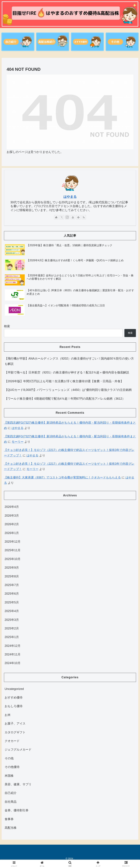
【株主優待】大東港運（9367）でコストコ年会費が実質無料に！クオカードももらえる (62, 477)
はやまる (70, 197)
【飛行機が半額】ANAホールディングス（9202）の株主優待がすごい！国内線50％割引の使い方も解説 (69, 361)
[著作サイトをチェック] (56, 217)
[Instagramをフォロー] (67, 217)
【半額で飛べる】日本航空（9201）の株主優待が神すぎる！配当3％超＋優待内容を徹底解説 (67, 373)
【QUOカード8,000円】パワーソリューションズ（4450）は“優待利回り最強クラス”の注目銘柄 (68, 390)
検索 (7, 326)
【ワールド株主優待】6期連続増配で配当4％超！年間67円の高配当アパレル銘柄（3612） (65, 399)
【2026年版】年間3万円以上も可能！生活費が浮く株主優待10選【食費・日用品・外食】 (64, 381)
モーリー (18, 442)
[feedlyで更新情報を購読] (78, 217)
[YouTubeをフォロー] (73, 217)
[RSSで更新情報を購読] (84, 217)
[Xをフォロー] (62, 217)
